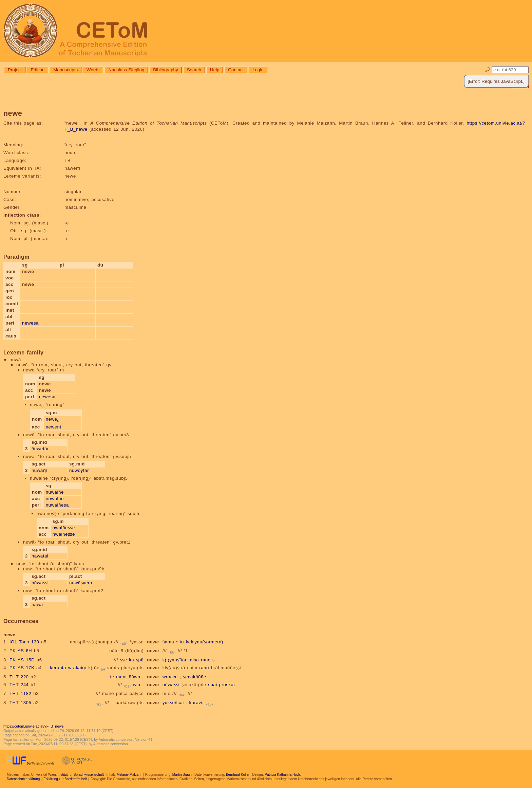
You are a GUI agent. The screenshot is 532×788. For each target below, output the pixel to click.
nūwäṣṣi (40, 583)
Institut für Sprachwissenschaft (81, 775)
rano (206, 660)
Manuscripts (65, 70)
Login (258, 70)
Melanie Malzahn (130, 775)
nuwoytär (79, 470)
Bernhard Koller (238, 775)
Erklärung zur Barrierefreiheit (65, 779)
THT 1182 (21, 693)
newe (53, 419)
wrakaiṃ (77, 668)
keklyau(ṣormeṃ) (205, 642)
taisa (194, 660)
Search (194, 70)
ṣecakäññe (194, 677)
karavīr (196, 703)
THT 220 (19, 677)
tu (182, 642)
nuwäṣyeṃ (81, 583)
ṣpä (140, 660)
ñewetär (40, 449)
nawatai (40, 556)
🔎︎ (488, 70)
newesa (30, 323)
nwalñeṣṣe (64, 528)
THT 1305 (21, 703)
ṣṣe (124, 660)
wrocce (170, 677)
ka (131, 660)
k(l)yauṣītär (175, 660)
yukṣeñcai (173, 703)
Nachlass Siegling (126, 70)
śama (168, 642)
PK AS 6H (21, 651)
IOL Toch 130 (24, 642)
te (112, 677)
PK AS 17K (22, 668)
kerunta (58, 668)
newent (54, 427)
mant (121, 677)
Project (15, 70)
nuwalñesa (57, 505)
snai (212, 685)
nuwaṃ (39, 470)
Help (215, 70)
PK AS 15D (22, 660)
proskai (227, 685)
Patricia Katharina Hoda (283, 775)
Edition (37, 70)
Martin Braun (182, 775)
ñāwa (37, 604)
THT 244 (19, 685)
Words (93, 70)
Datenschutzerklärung (23, 779)
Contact (236, 70)
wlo (137, 685)
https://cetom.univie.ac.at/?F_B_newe (34, 726)
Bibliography (165, 70)
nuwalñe (55, 492)
